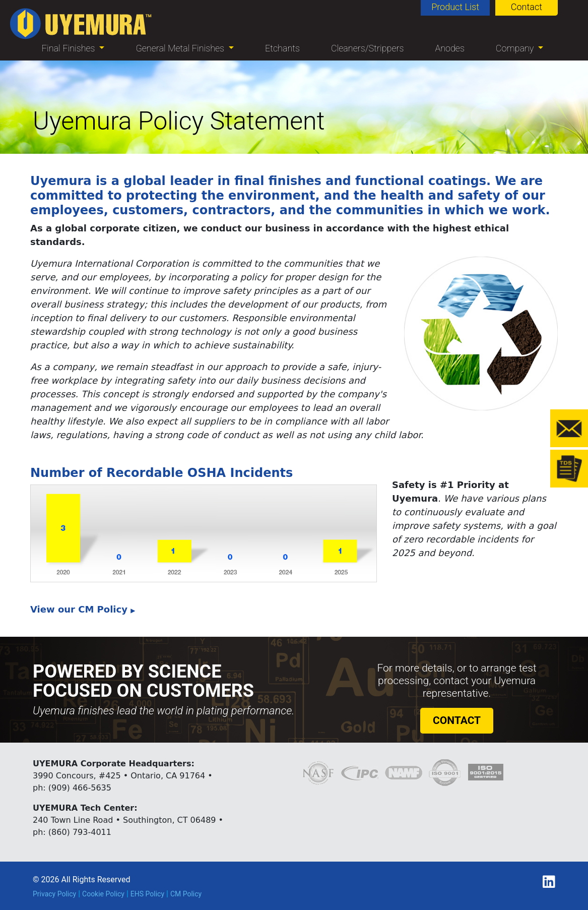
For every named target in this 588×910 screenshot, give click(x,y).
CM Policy (186, 894)
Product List (455, 7)
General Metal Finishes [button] (181, 48)
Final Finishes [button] (70, 48)
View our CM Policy (83, 609)
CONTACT (457, 720)
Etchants (282, 48)
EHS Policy (147, 894)
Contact (527, 7)
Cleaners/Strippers (368, 48)
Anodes (449, 48)
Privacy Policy (54, 894)
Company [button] (516, 48)
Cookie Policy (103, 894)
